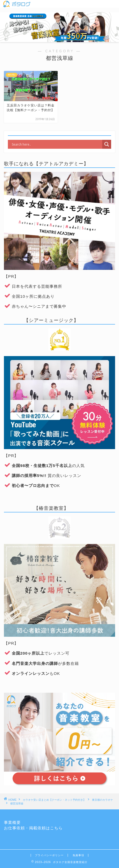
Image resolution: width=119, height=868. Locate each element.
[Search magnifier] (107, 144)
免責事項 (78, 855)
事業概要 (12, 822)
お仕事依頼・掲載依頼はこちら (33, 828)
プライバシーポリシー (49, 855)
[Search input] (56, 144)
